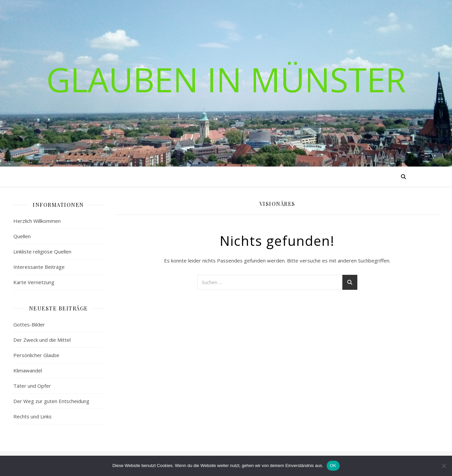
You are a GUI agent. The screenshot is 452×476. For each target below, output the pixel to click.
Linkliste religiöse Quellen (42, 251)
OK (333, 466)
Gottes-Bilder (29, 324)
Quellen (22, 236)
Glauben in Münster (226, 79)
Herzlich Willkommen (37, 221)
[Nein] (444, 466)
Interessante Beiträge (39, 267)
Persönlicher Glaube (36, 355)
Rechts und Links (32, 416)
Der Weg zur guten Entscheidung (51, 401)
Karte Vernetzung (34, 282)
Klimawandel (28, 370)
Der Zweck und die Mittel (42, 340)
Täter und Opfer (32, 386)
